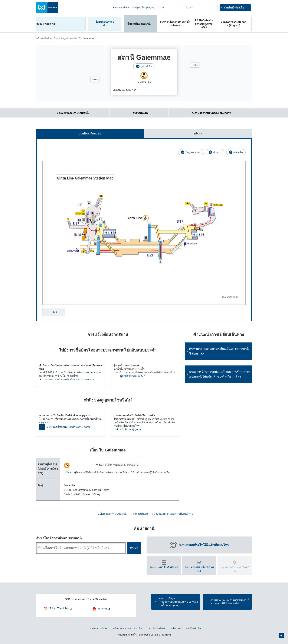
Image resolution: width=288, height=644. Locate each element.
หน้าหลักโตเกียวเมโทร (47, 38)
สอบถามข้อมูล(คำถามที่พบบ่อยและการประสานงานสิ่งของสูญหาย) (178, 602)
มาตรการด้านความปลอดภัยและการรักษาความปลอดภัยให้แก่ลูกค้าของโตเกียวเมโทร (219, 374)
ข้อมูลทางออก (193, 152)
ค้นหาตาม (164, 567)
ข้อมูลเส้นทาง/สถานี (70, 38)
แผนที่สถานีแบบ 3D (69, 132)
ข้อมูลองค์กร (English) (144, 8)
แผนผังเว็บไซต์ (98, 628)
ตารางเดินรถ (140, 113)
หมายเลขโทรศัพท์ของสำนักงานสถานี (68, 427)
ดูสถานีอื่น (146, 66)
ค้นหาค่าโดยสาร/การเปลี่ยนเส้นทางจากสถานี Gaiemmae (219, 351)
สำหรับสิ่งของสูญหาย (129, 429)
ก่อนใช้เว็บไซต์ (156, 628)
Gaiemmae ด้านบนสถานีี (74, 113)
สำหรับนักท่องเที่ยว (235, 8)
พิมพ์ (55, 312)
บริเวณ (173, 132)
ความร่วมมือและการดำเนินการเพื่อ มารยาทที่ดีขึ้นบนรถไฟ (230, 602)
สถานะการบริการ (46, 24)
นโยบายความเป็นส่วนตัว (127, 628)
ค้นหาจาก (204, 545)
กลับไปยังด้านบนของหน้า (281, 636)
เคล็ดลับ (238, 152)
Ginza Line (145, 82)
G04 (196, 65)
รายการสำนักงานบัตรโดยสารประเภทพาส (70, 379)
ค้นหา (199, 569)
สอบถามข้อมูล (122, 8)
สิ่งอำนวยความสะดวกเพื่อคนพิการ (211, 113)
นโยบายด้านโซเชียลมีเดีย (186, 628)
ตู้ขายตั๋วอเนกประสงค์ (133, 376)
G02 (96, 80)
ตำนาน (217, 152)
